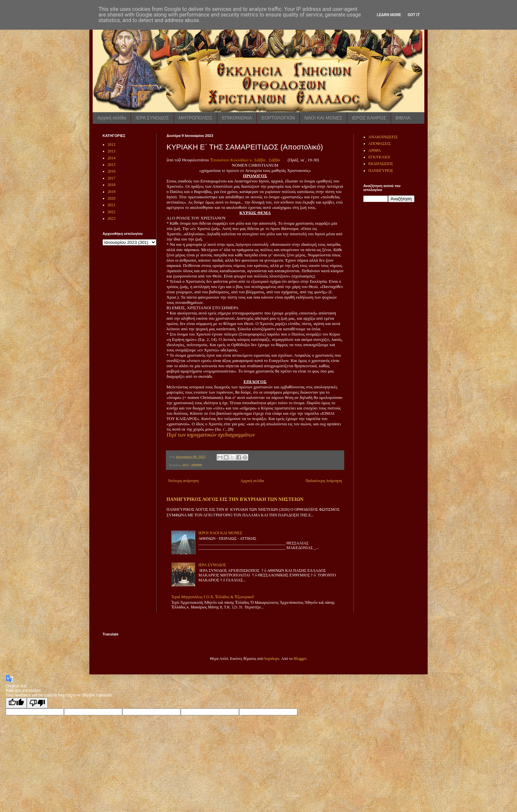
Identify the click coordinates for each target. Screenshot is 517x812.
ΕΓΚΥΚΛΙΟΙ (379, 157)
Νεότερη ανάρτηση (183, 481)
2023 (111, 218)
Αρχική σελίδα (112, 118)
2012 (111, 145)
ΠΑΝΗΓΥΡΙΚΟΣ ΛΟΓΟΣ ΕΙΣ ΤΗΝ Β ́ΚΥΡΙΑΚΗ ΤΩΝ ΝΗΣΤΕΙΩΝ (235, 499)
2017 (186, 465)
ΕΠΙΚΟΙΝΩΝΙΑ (237, 118)
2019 (111, 192)
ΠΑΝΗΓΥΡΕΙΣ (381, 171)
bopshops (272, 659)
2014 (111, 158)
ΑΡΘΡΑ (197, 465)
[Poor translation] (37, 703)
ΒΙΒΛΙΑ (403, 118)
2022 (111, 212)
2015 (111, 165)
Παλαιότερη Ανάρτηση (324, 481)
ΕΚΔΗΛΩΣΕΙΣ (381, 164)
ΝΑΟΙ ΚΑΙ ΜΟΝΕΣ (323, 118)
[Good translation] (16, 703)
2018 (111, 185)
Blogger (300, 659)
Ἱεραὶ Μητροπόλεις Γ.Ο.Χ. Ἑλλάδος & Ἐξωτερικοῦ (213, 597)
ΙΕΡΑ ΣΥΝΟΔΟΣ (152, 118)
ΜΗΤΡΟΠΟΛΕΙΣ (196, 118)
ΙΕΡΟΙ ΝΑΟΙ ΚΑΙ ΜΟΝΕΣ (220, 533)
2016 (111, 171)
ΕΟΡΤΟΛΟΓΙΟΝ (278, 118)
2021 (111, 205)
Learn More (389, 15)
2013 (111, 151)
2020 (111, 198)
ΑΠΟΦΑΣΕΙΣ (380, 144)
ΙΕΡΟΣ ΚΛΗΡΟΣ (369, 118)
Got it (414, 15)
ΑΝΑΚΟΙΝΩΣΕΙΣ (383, 137)
